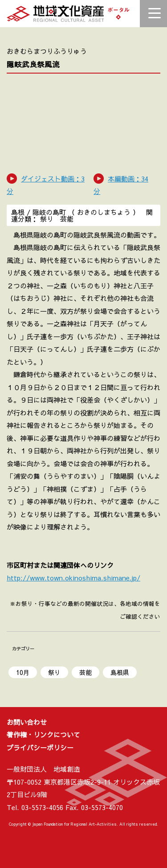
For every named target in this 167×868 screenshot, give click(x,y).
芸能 (86, 672)
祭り (54, 672)
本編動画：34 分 (121, 185)
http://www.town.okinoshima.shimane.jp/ (73, 578)
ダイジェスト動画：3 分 (46, 185)
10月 (23, 672)
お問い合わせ (27, 722)
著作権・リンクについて (43, 734)
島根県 (120, 672)
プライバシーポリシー (40, 747)
